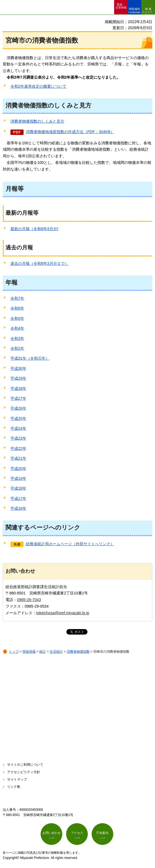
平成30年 (18, 368)
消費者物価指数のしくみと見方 (37, 121)
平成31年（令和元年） (30, 358)
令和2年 (17, 348)
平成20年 (18, 469)
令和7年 (17, 298)
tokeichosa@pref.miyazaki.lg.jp (63, 613)
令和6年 (17, 308)
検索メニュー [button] (147, 10)
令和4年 (17, 328)
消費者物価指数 (78, 652)
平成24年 (18, 428)
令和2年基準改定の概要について (38, 86)
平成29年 (18, 378)
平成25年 (18, 418)
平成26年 (18, 408)
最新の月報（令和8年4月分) (34, 229)
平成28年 (18, 388)
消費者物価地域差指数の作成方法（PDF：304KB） (70, 132)
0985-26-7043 (29, 600)
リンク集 (14, 787)
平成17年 (18, 498)
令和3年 (17, 338)
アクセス (77, 833)
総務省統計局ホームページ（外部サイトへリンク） (70, 544)
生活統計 (56, 652)
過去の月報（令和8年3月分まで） (40, 263)
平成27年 (18, 398)
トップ (14, 652)
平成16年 (18, 508)
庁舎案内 (102, 833)
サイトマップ (17, 779)
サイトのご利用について (25, 765)
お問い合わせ (52, 833)
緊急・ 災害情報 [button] (121, 6)
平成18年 (18, 488)
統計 (43, 652)
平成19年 (18, 478)
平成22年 (18, 448)
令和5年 (17, 318)
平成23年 (18, 438)
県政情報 (29, 652)
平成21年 (18, 458)
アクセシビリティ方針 (24, 772)
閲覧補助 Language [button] (134, 10)
